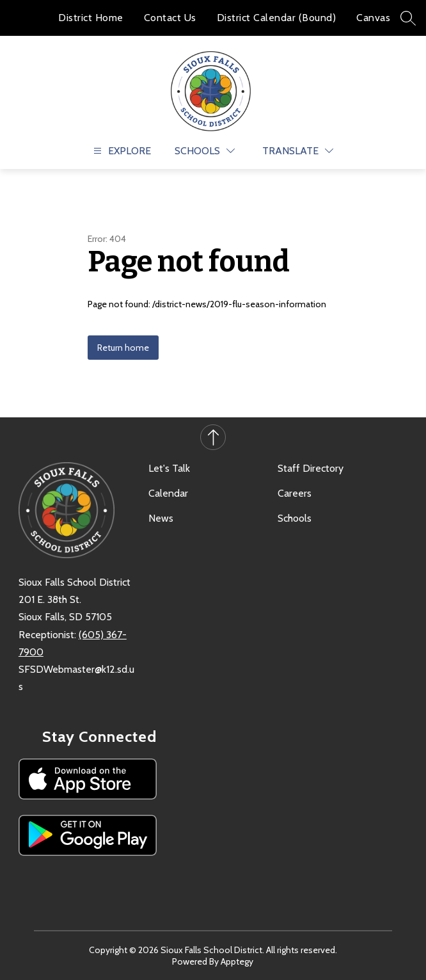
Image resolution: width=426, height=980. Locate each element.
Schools (295, 518)
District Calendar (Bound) (277, 18)
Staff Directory (311, 468)
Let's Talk (169, 468)
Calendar (168, 493)
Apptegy (237, 961)
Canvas (373, 18)
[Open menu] (121, 151)
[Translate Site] (298, 151)
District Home (91, 18)
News (161, 518)
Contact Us (170, 18)
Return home (123, 348)
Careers (295, 493)
